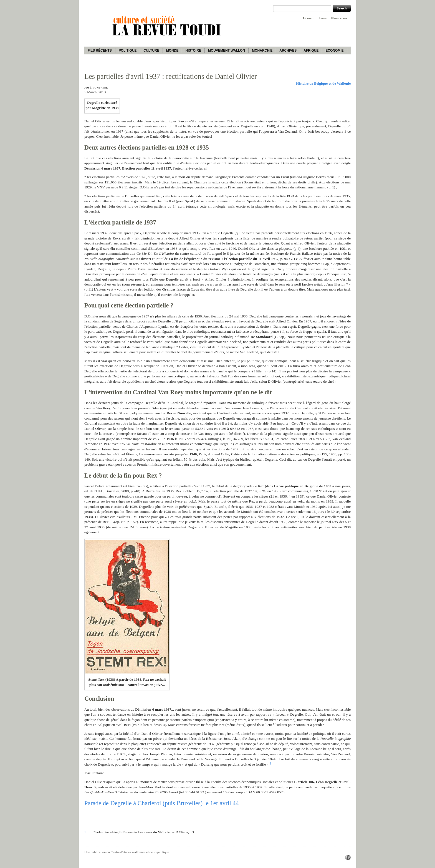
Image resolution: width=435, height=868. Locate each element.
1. (85, 832)
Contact (309, 18)
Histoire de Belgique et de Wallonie (323, 83)
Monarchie (262, 51)
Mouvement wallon (227, 51)
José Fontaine (96, 88)
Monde (172, 51)
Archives (288, 51)
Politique (128, 51)
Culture (151, 51)
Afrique (311, 51)
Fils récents (100, 51)
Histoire (193, 51)
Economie (334, 51)
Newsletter (339, 18)
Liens (323, 18)
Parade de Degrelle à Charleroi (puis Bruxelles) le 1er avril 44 (162, 803)
